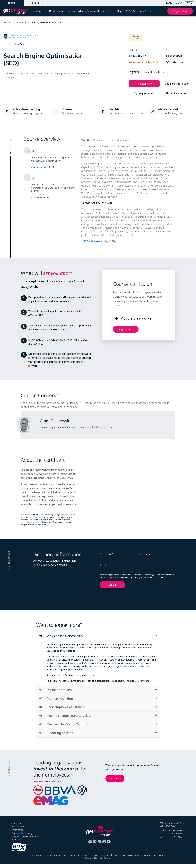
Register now (180, 11)
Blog (119, 11)
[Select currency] (189, 3)
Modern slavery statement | (132, 859)
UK (161, 841)
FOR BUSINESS (37, 3)
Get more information (177, 84)
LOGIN (169, 3)
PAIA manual (150, 859)
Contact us (17, 827)
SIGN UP (178, 3)
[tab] (98, 636)
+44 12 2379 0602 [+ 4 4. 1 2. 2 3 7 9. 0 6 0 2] (177, 841)
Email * (104, 565)
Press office (17, 834)
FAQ (127, 11)
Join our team (18, 830)
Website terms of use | (42, 859)
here (79, 675)
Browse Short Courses (62, 11)
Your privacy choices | (109, 859)
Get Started (115, 782)
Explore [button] (39, 11)
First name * (106, 554)
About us (108, 11)
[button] (132, 318)
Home (7, 22)
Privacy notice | (92, 859)
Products (19, 22)
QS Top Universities (93, 241)
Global (163, 834)
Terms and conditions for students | (69, 859)
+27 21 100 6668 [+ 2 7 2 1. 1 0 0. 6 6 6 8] (176, 834)
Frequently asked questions (25, 840)
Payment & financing (22, 837)
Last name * (146, 554)
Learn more (38, 785)
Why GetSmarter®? (89, 11)
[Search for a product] (147, 11)
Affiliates (16, 843)
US (161, 837)
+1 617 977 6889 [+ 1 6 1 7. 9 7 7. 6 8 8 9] (176, 837)
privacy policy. (110, 577)
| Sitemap (160, 859)
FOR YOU (12, 3)
